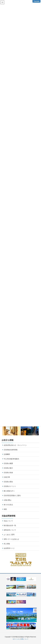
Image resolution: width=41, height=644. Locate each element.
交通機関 (7, 454)
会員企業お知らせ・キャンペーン (15, 445)
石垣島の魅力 (8, 468)
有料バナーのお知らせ (11, 539)
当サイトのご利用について (21, 639)
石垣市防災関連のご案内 (12, 496)
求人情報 (7, 544)
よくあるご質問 (9, 535)
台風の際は (8, 500)
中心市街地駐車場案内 (11, 459)
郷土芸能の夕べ (9, 491)
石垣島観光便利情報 (11, 450)
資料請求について (10, 530)
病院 (5, 509)
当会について (8, 521)
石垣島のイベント (10, 486)
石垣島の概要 (8, 463)
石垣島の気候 (8, 473)
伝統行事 (7, 477)
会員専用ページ (9, 548)
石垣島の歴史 (8, 482)
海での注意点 (8, 505)
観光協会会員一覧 (10, 525)
